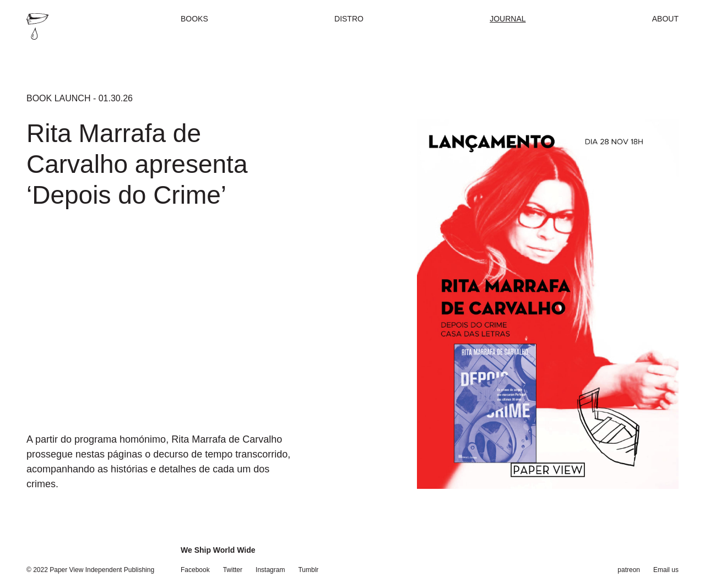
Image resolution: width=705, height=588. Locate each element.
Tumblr (308, 570)
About (665, 19)
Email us (666, 570)
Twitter (233, 570)
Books (194, 19)
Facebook (195, 570)
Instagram (270, 570)
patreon (629, 570)
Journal (508, 19)
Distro (349, 19)
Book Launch (58, 98)
